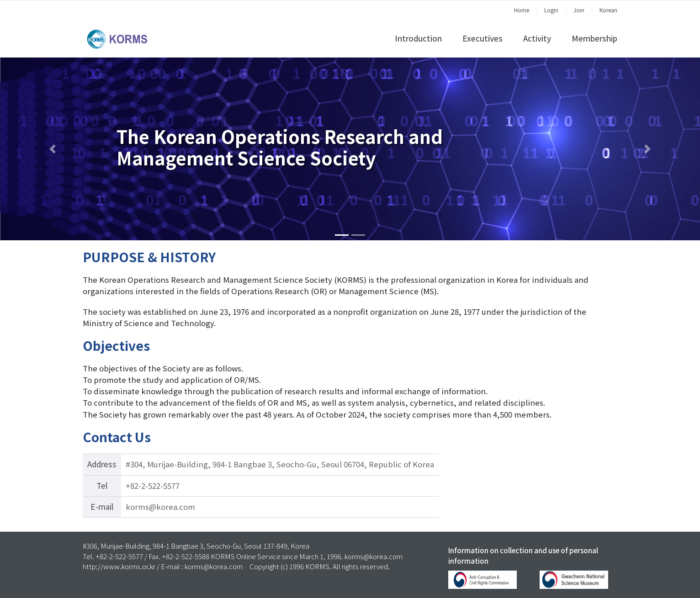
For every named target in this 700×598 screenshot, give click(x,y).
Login (551, 10)
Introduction (418, 38)
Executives (483, 38)
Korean (608, 10)
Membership (594, 38)
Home (522, 10)
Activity (537, 38)
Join (579, 10)
